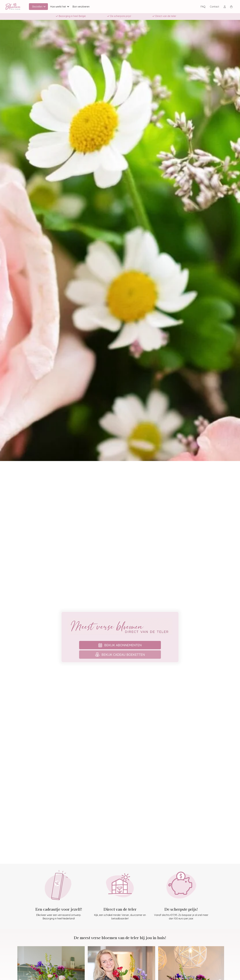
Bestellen (37, 7)
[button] (45, 7)
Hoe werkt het (58, 7)
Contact (215, 7)
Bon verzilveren (81, 7)
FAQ (203, 7)
